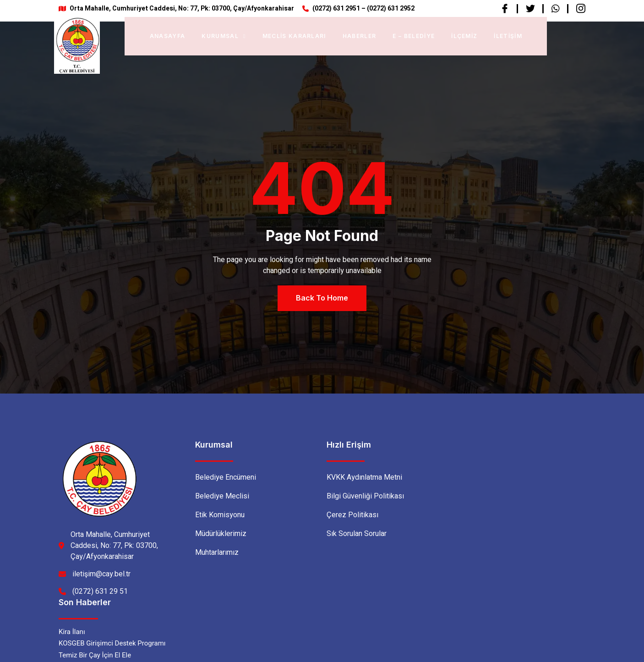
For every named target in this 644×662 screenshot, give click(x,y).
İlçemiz (464, 36)
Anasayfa (168, 36)
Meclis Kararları (294, 36)
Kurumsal (224, 36)
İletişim (508, 36)
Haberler (360, 36)
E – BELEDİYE (414, 36)
